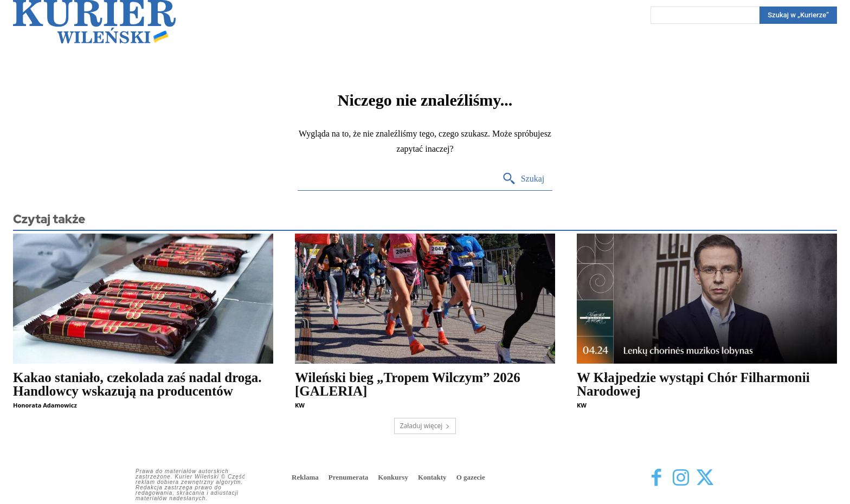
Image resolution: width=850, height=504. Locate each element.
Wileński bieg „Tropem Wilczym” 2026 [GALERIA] (408, 384)
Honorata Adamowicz (45, 405)
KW (300, 405)
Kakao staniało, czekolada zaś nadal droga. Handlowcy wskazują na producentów (137, 384)
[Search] (798, 15)
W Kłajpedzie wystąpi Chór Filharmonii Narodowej (693, 384)
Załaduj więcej (425, 426)
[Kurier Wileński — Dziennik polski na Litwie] (94, 22)
